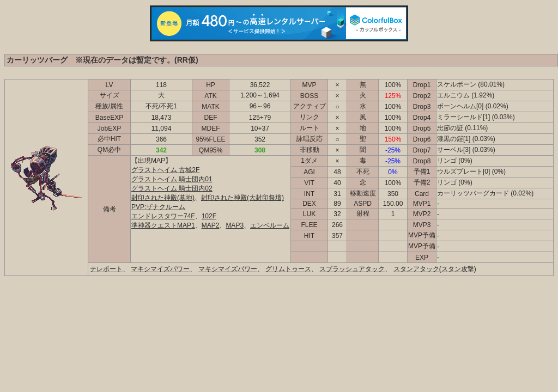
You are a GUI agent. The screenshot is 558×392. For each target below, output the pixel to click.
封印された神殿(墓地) (163, 198)
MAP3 (235, 225)
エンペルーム (270, 225)
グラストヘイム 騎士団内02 (172, 188)
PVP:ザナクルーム (158, 207)
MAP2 (211, 225)
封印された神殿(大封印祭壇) (242, 198)
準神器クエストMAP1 (163, 225)
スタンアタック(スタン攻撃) (435, 269)
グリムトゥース (288, 269)
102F (209, 216)
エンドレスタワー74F (163, 216)
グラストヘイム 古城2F (165, 170)
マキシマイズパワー (160, 269)
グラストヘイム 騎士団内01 (172, 179)
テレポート (106, 269)
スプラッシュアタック (352, 269)
